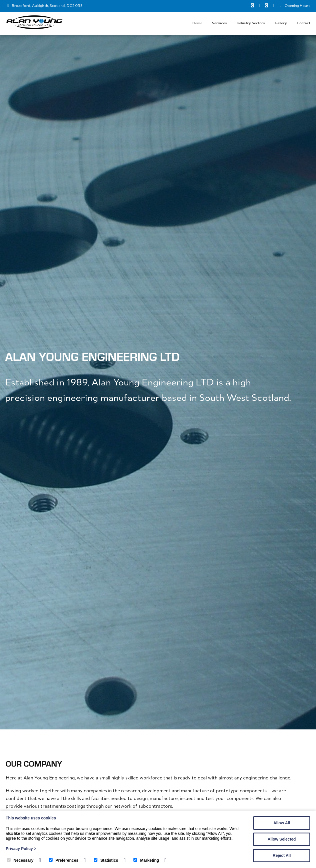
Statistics (106, 860)
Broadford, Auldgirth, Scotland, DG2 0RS (47, 6)
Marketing (146, 860)
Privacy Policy (21, 849)
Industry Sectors (251, 23)
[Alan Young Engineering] (34, 28)
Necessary (20, 860)
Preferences (64, 860)
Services (219, 23)
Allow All (282, 823)
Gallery (281, 23)
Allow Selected (282, 839)
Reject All (282, 855)
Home (197, 23)
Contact (303, 23)
